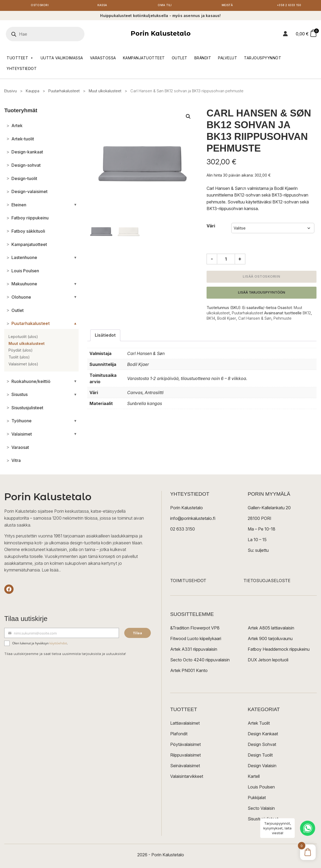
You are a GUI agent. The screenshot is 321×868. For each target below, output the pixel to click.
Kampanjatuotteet (144, 59)
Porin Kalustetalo (161, 35)
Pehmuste (283, 319)
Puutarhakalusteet (64, 92)
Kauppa (33, 92)
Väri (211, 227)
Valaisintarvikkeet (187, 778)
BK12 (307, 314)
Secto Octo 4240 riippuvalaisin (200, 661)
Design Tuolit (260, 756)
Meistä (227, 6)
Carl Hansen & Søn (255, 319)
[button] (188, 118)
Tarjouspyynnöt (263, 59)
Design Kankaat (263, 735)
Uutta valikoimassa (62, 59)
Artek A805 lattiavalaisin (271, 629)
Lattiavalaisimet (185, 724)
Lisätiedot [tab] (105, 336)
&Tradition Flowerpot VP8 (195, 629)
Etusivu (10, 92)
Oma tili (165, 6)
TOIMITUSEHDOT (188, 582)
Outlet (180, 59)
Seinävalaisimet (185, 767)
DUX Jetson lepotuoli (268, 661)
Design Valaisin (262, 767)
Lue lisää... (51, 571)
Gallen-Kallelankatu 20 (269, 509)
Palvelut (228, 59)
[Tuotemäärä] (226, 260)
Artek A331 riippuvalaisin (194, 650)
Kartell (254, 778)
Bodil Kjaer (227, 319)
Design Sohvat (262, 746)
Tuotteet (20, 59)
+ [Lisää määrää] (240, 260)
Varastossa (103, 59)
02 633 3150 (183, 530)
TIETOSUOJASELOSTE (267, 582)
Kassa (102, 6)
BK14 (211, 319)
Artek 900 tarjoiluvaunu (270, 640)
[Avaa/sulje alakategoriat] (75, 206)
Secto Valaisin (261, 809)
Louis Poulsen (261, 788)
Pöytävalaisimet (185, 746)
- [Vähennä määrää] (212, 260)
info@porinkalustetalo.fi (193, 520)
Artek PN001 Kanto (189, 672)
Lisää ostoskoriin (262, 278)
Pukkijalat (257, 799)
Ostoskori (40, 6)
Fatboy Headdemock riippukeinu (279, 650)
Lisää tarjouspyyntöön (262, 293)
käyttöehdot (58, 644)
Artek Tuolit (259, 724)
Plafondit (179, 735)
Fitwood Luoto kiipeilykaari (196, 640)
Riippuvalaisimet (185, 756)
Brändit (203, 59)
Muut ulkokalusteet (105, 92)
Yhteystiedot (22, 70)
